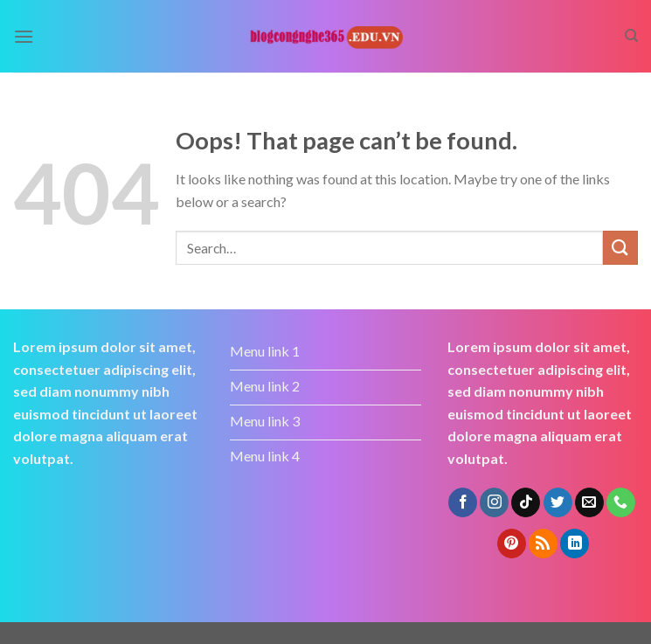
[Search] (631, 36)
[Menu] (24, 36)
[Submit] (620, 248)
